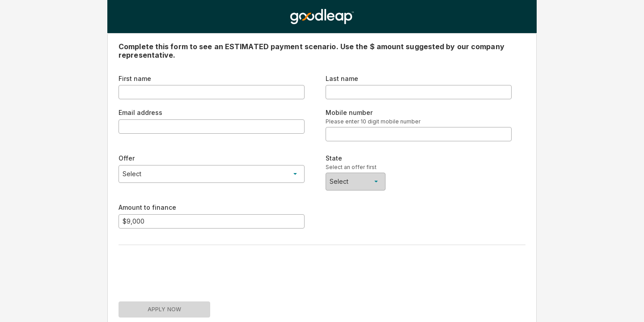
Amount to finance (147, 207)
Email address (140, 112)
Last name (342, 78)
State (334, 158)
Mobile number (349, 112)
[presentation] (186, 270)
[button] (212, 174)
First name (135, 78)
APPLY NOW (164, 309)
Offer (127, 158)
